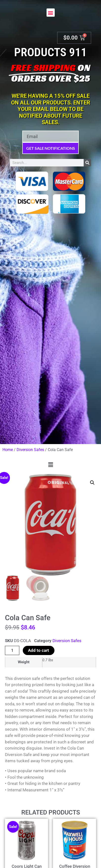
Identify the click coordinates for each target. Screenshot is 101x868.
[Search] (87, 163)
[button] (51, 13)
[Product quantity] (12, 650)
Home (8, 450)
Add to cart (38, 650)
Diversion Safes (30, 450)
